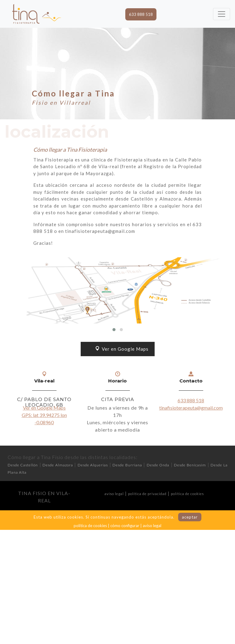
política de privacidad (147, 494)
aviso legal (114, 494)
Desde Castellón (23, 465)
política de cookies (187, 494)
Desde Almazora (58, 465)
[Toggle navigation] (222, 14)
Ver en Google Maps (122, 349)
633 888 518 (141, 14)
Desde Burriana (127, 465)
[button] (114, 330)
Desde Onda (158, 465)
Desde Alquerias (93, 465)
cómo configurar (125, 526)
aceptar (190, 517)
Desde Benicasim (190, 465)
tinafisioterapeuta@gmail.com (191, 408)
